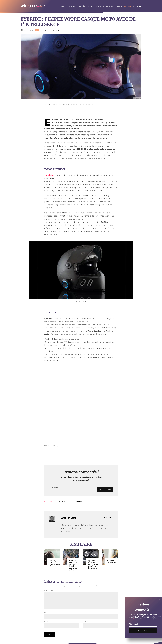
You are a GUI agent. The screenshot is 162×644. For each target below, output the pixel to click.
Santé (90, 6)
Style (102, 6)
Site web (85, 624)
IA (69, 6)
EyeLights (49, 175)
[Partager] (62, 502)
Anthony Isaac (28, 30)
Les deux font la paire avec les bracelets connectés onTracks (74, 565)
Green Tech (110, 6)
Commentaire (49, 590)
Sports (74, 6)
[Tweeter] (70, 502)
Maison (64, 6)
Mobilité (119, 6)
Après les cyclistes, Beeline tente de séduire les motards (93, 564)
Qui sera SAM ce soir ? (113, 562)
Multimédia (82, 6)
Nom (46, 615)
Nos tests (127, 6)
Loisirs (96, 6)
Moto (37, 30)
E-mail (47, 624)
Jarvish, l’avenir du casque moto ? (55, 563)
